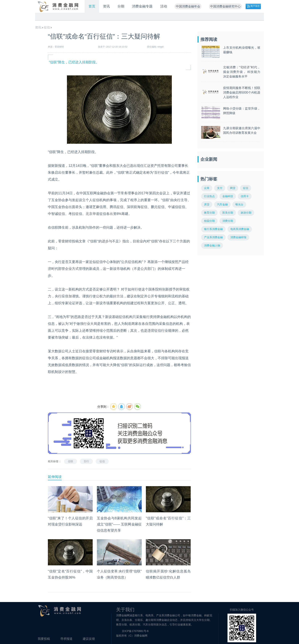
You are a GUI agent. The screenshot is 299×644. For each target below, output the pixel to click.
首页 (92, 6)
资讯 (106, 6)
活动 (164, 6)
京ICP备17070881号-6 (135, 631)
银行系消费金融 (213, 229)
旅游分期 (246, 213)
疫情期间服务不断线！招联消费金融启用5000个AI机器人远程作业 (242, 92)
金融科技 (228, 196)
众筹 (207, 188)
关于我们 (125, 610)
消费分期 (228, 221)
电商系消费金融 (240, 229)
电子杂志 (255, 6)
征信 (47, 27)
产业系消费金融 (213, 237)
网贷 (233, 188)
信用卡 (245, 196)
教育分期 (209, 213)
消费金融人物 (212, 245)
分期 (121, 6)
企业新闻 (209, 159)
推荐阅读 (209, 39)
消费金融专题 (142, 6)
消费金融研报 (238, 237)
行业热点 (209, 196)
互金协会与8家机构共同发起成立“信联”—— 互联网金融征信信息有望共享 (119, 524)
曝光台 (239, 204)
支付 (220, 188)
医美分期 (228, 213)
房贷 (207, 204)
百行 (86, 461)
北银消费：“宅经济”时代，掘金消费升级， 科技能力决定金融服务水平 (242, 72)
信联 (71, 461)
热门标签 (209, 179)
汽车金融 (222, 204)
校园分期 (209, 221)
